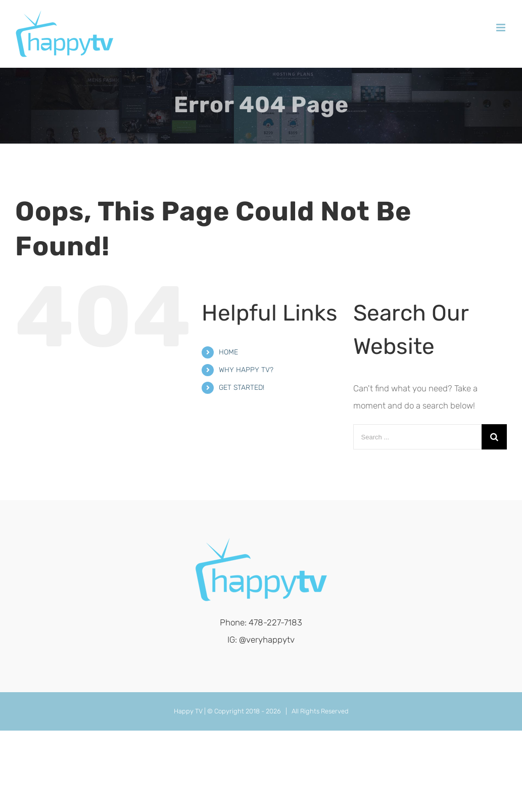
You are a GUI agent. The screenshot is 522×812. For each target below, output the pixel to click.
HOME (228, 352)
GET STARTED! (242, 388)
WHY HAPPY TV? (246, 370)
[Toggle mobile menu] (502, 28)
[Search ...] (417, 437)
